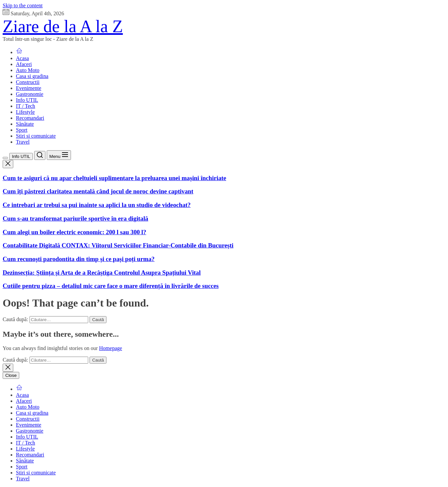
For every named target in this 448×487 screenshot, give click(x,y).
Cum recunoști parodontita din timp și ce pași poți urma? (79, 259)
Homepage (111, 348)
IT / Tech (26, 106)
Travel (23, 142)
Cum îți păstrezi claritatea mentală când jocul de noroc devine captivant (98, 191)
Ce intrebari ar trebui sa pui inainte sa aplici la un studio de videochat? (97, 205)
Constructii (28, 82)
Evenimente (29, 88)
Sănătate (25, 124)
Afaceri (24, 64)
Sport (22, 130)
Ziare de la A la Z (63, 26)
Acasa (22, 58)
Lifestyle (25, 112)
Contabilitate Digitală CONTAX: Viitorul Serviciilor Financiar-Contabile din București (118, 245)
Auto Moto (28, 70)
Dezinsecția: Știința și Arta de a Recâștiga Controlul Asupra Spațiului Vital (102, 273)
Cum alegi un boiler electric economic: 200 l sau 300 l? (74, 232)
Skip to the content (23, 5)
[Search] (40, 155)
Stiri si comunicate (36, 136)
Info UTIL (27, 100)
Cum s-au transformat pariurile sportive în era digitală (75, 218)
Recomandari (30, 118)
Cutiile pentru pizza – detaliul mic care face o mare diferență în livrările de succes (111, 286)
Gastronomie (30, 94)
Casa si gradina (32, 76)
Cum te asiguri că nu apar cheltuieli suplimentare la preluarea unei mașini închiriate (114, 178)
